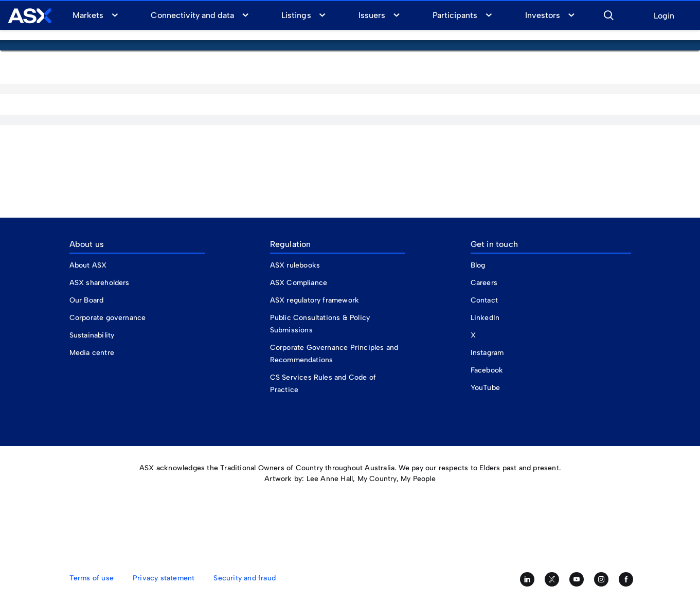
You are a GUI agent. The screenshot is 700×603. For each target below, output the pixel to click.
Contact (484, 300)
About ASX (88, 265)
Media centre (92, 353)
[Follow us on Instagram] (601, 579)
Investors (543, 15)
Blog (478, 265)
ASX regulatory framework (315, 300)
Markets (88, 15)
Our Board (87, 300)
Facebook (487, 370)
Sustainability (92, 335)
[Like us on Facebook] (626, 579)
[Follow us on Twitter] (552, 579)
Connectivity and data (192, 15)
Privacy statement (164, 578)
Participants (455, 15)
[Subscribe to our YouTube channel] (577, 579)
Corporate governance (108, 318)
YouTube (485, 388)
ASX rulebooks (295, 265)
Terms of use (92, 578)
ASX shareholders (101, 283)
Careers (484, 283)
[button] (608, 14)
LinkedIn (485, 318)
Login (664, 16)
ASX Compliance (299, 283)
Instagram (487, 353)
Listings (296, 15)
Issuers (372, 15)
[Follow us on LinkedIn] (527, 579)
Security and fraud (245, 578)
